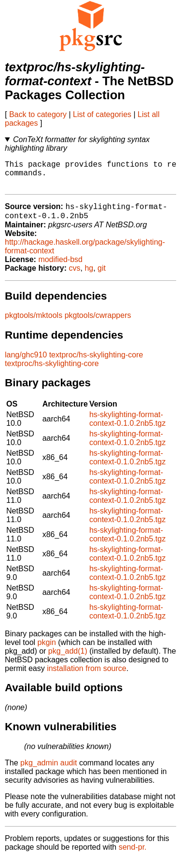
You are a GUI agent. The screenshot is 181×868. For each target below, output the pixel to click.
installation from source (87, 677)
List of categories (102, 114)
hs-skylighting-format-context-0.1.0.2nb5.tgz (127, 427)
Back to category (38, 114)
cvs (75, 277)
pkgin (47, 651)
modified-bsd (60, 268)
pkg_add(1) (68, 660)
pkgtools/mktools (34, 324)
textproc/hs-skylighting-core (96, 363)
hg (89, 277)
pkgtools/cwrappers (98, 324)
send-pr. (133, 856)
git (102, 277)
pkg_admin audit (49, 771)
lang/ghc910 (26, 363)
